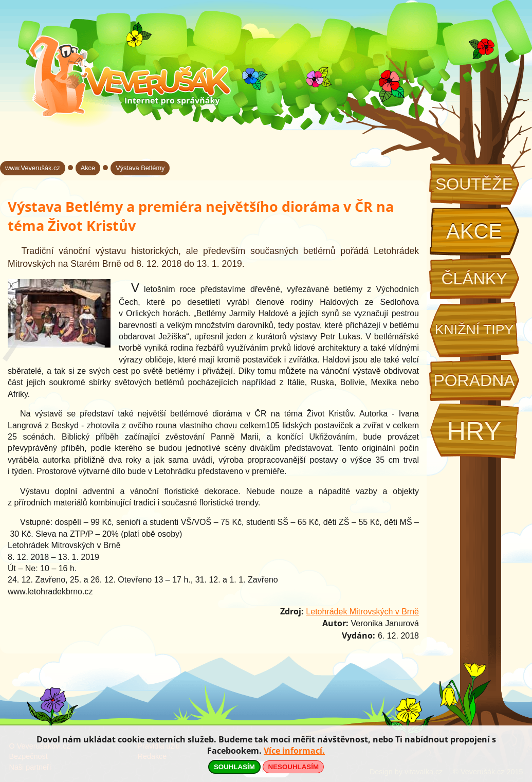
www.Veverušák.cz (33, 168)
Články (474, 279)
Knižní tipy (474, 330)
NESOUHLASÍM (293, 767)
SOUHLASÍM (234, 767)
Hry (474, 431)
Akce (474, 231)
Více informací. (294, 751)
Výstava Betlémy (140, 168)
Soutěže (474, 184)
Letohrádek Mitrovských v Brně (362, 612)
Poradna (474, 380)
